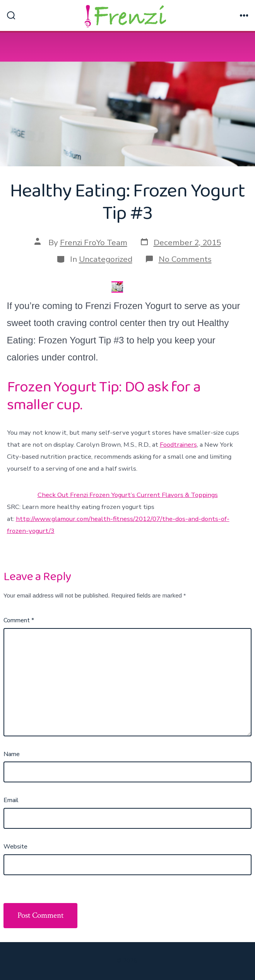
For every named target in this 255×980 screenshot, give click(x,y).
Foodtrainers (178, 445)
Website (15, 847)
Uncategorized (106, 259)
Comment (19, 620)
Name (12, 754)
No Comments (185, 259)
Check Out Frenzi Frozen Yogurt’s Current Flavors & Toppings (128, 495)
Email (11, 800)
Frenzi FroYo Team (94, 242)
